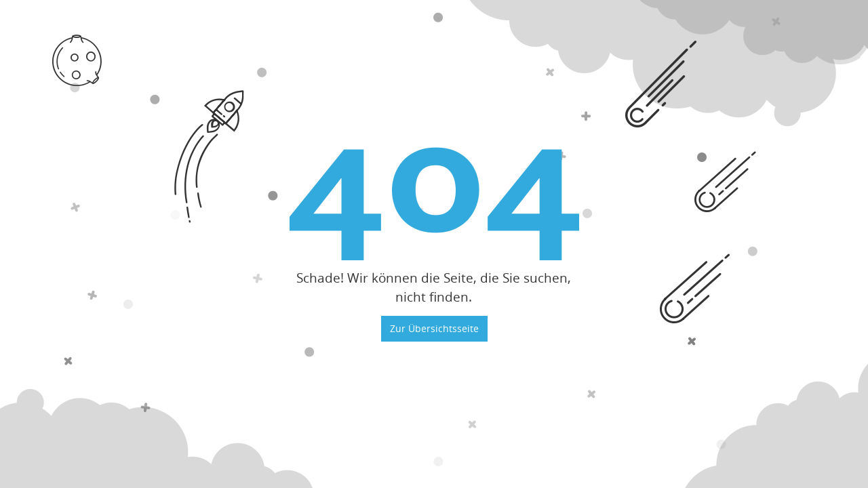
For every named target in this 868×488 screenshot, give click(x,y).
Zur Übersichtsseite (434, 328)
